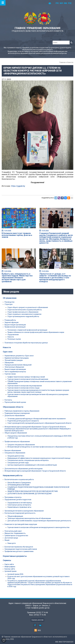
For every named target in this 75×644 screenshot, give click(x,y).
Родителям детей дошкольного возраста (23, 421)
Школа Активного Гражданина (19, 483)
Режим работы (10, 320)
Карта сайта (9, 564)
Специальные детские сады (18, 463)
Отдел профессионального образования (23, 312)
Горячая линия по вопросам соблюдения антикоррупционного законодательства (38, 527)
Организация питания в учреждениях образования (24, 511)
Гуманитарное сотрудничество (16, 536)
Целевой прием (11, 571)
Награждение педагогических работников (21, 549)
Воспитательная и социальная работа (19, 479)
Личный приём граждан (14, 360)
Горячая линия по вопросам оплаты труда (23, 388)
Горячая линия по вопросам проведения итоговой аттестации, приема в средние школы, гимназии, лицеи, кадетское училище (38, 391)
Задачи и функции (12, 322)
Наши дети (12, 543)
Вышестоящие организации (15, 325)
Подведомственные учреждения (17, 413)
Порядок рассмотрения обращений (18, 365)
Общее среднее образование (16, 433)
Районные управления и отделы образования (22, 411)
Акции (7, 540)
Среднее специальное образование (21, 445)
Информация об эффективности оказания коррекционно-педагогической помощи (39, 458)
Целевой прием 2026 (15, 574)
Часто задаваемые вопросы (15, 372)
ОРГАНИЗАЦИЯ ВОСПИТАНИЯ (18, 485)
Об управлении (10, 298)
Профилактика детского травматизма (19, 551)
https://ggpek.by (18, 186)
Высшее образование (13, 450)
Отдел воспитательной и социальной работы (25, 310)
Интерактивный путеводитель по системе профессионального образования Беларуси (40, 447)
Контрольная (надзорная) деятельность (20, 513)
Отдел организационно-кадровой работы (23, 316)
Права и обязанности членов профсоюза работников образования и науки (36, 332)
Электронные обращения (14, 367)
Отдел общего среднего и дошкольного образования (28, 307)
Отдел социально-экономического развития (24, 314)
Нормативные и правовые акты (19, 507)
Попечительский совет (13, 531)
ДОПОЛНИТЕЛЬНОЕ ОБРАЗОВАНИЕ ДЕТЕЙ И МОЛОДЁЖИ (29, 494)
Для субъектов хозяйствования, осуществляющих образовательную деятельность (39, 521)
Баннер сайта (10, 569)
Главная (62, 62)
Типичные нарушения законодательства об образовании (29, 518)
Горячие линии (10, 374)
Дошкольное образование (15, 415)
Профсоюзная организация (15, 327)
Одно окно (8, 352)
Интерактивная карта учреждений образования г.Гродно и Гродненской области (35, 471)
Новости (70, 62)
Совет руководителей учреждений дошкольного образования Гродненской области (39, 423)
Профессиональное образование (17, 442)
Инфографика (10, 567)
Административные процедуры (17, 358)
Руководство (10, 302)
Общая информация (15, 516)
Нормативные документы (15, 556)
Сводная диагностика (16, 456)
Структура (8, 304)
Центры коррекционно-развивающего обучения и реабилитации (32, 465)
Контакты (8, 400)
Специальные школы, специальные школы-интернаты (28, 460)
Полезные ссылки (14, 339)
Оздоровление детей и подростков (18, 500)
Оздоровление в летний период (20, 503)
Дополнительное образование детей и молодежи (24, 469)
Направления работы (13, 475)
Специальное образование (15, 453)
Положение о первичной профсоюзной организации (27, 330)
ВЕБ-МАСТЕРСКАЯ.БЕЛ (64, 642)
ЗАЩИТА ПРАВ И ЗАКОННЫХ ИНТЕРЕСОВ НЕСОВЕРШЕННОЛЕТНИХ (33, 491)
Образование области (13, 407)
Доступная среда (11, 538)
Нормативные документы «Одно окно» (19, 356)
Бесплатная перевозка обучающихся (19, 547)
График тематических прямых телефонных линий (26, 377)
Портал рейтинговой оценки (15, 402)
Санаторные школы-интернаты (19, 505)
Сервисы (7, 560)
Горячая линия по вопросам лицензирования (25, 386)
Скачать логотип (37, 620)
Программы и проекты (13, 497)
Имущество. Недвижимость (15, 533)
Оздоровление (13, 335)
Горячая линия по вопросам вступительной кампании (28, 379)
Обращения (9, 363)
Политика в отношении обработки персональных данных (26, 343)
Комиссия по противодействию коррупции (21, 524)
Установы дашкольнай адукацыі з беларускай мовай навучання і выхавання (37, 419)
